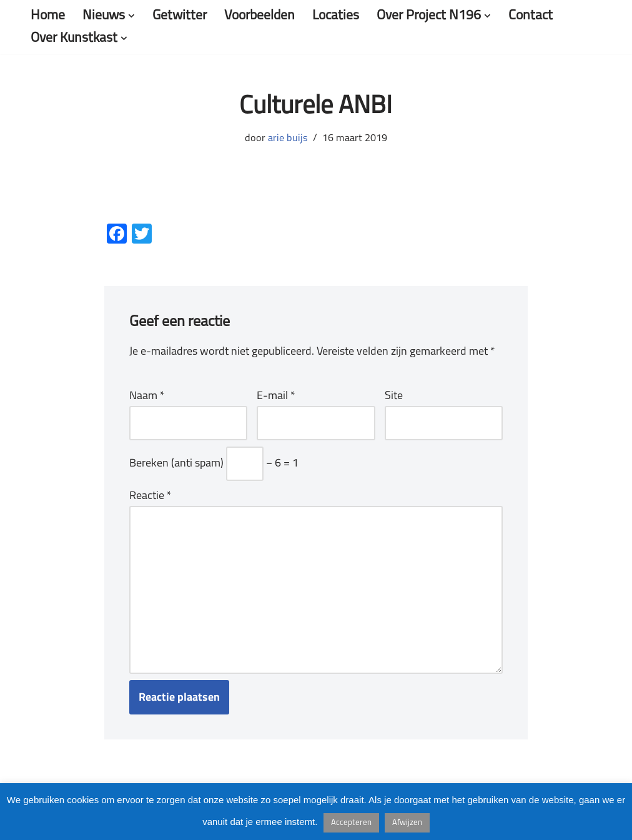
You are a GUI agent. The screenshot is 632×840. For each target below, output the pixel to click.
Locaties (336, 16)
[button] (131, 16)
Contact (531, 16)
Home (48, 16)
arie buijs (288, 139)
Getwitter (180, 16)
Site (394, 396)
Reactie (151, 496)
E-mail (276, 396)
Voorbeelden (259, 16)
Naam (147, 396)
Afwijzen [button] (407, 823)
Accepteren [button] (351, 823)
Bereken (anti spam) (176, 464)
